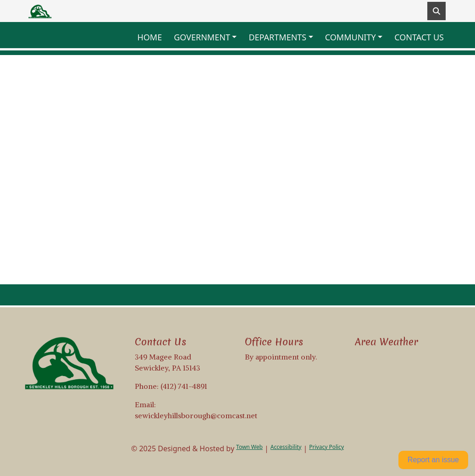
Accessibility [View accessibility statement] (286, 447)
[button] (207, 37)
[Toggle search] (436, 11)
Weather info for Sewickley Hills (403, 384)
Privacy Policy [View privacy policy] (326, 447)
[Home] (40, 11)
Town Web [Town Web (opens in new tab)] (249, 447)
